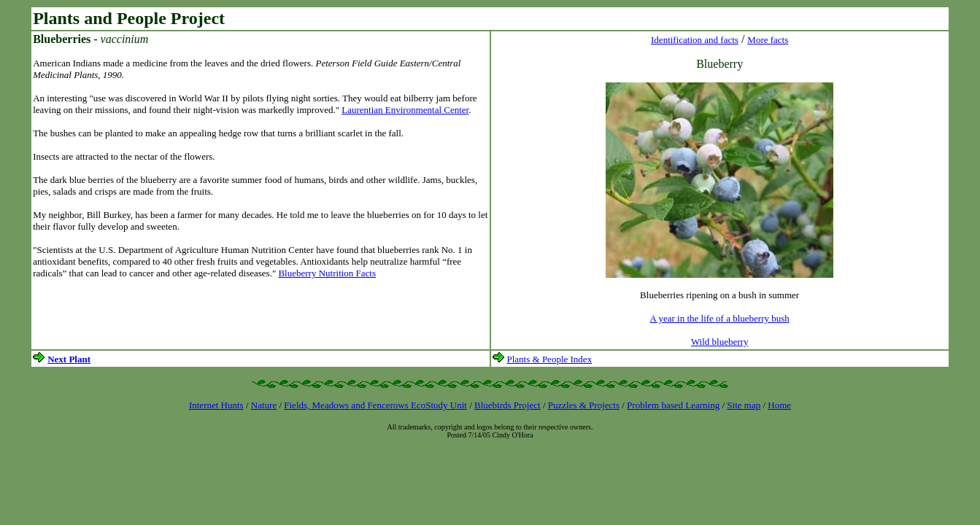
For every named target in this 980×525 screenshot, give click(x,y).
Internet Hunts (216, 405)
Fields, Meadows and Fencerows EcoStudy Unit (375, 405)
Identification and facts (695, 40)
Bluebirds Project (508, 405)
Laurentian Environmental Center (405, 110)
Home (779, 405)
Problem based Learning (673, 405)
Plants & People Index (550, 359)
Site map (744, 405)
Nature (264, 405)
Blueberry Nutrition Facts (327, 273)
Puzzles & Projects (584, 405)
